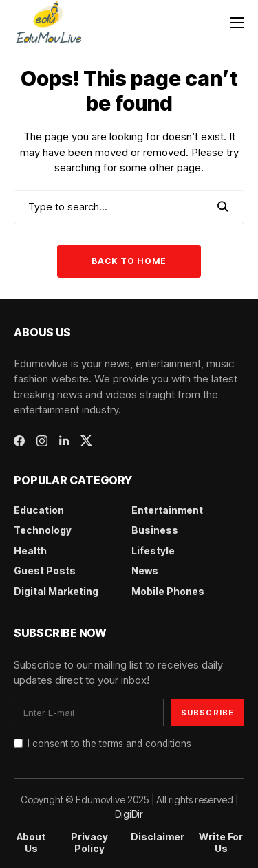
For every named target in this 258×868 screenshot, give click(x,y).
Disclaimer (158, 837)
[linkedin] (64, 441)
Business (155, 530)
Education (39, 510)
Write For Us (221, 843)
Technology (43, 530)
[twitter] (86, 441)
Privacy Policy (89, 843)
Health (30, 551)
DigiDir (129, 814)
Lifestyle (153, 551)
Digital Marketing (56, 591)
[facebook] (19, 441)
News (145, 571)
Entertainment (167, 510)
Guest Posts (45, 571)
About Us (31, 843)
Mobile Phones (168, 591)
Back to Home (129, 261)
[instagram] (42, 441)
